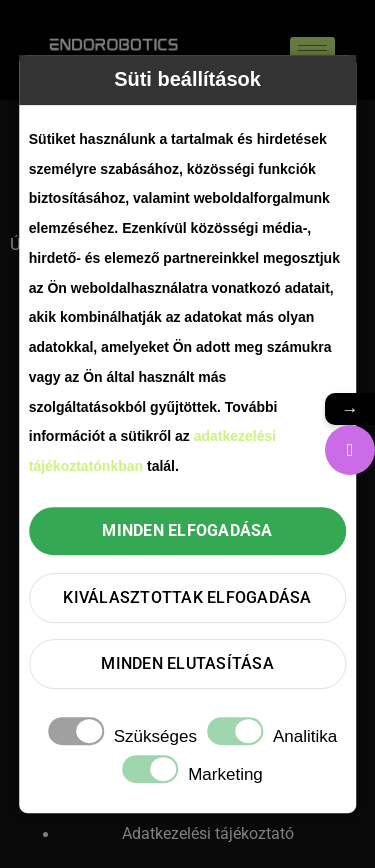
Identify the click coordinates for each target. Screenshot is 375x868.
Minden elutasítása (187, 663)
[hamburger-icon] (312, 50)
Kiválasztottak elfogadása (187, 597)
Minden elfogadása (187, 530)
